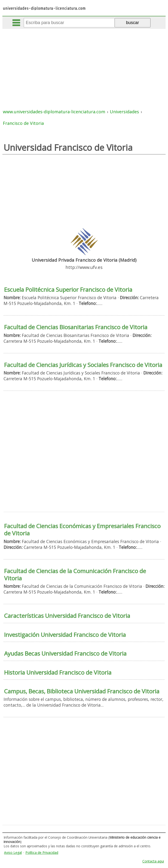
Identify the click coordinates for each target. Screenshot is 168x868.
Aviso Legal (13, 852)
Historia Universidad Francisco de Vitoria (58, 672)
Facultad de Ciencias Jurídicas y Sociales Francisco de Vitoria (83, 365)
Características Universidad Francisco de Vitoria (67, 616)
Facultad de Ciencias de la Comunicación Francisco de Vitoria (75, 574)
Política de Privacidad (42, 852)
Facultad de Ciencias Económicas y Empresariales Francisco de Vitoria (82, 529)
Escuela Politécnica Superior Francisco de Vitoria (68, 289)
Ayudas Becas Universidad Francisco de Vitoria (65, 653)
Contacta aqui (153, 861)
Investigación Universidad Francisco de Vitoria (65, 635)
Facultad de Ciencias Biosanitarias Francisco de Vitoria (76, 327)
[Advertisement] (84, 65)
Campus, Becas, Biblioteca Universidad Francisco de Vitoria (82, 691)
